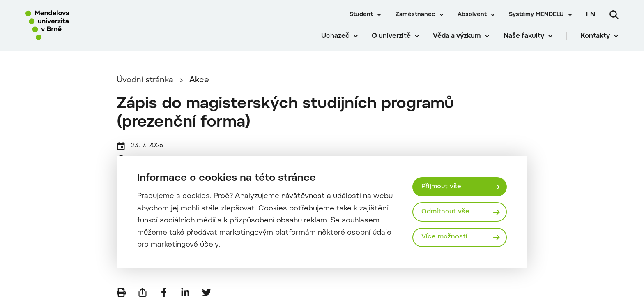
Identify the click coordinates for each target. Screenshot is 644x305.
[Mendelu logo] (74, 26)
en (591, 15)
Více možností (444, 237)
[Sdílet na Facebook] (164, 293)
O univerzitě (392, 37)
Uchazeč (335, 37)
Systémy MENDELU (536, 15)
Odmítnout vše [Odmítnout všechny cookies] (445, 212)
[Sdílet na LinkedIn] (185, 293)
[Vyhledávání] (614, 15)
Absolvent (472, 15)
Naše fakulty (524, 37)
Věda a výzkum (457, 37)
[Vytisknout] (121, 293)
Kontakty (596, 37)
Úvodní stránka (145, 81)
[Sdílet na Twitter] (207, 293)
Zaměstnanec (415, 15)
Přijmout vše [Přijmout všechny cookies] (441, 187)
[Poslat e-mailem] (143, 293)
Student (361, 15)
